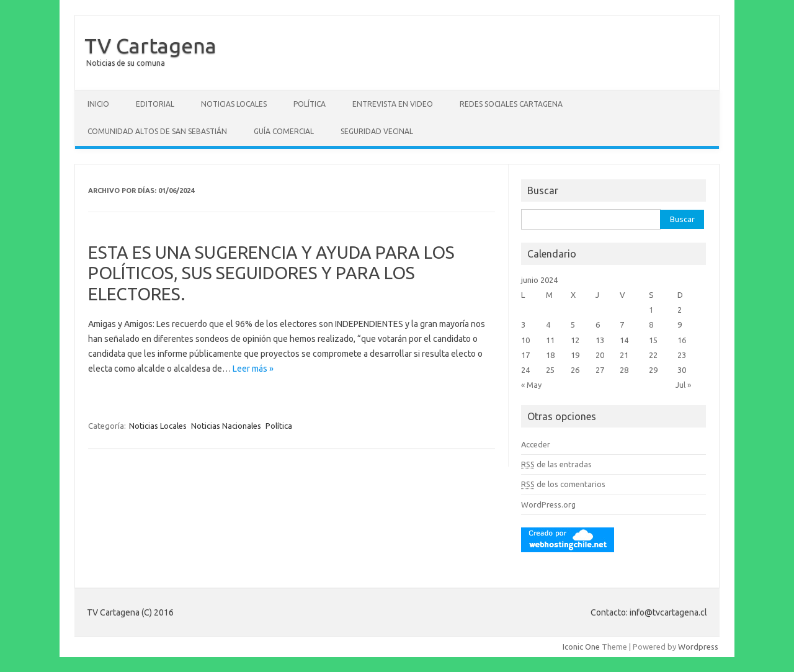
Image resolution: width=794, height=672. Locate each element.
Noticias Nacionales (226, 426)
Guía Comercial (284, 131)
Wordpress (698, 647)
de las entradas (556, 464)
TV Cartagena (150, 45)
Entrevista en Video (393, 104)
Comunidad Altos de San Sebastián (157, 131)
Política (310, 104)
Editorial (155, 104)
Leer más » (253, 369)
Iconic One (581, 647)
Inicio (98, 104)
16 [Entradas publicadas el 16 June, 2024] (682, 340)
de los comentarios (563, 484)
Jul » (683, 385)
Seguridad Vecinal (377, 131)
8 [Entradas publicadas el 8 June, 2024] (651, 325)
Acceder (536, 444)
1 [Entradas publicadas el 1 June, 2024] (651, 310)
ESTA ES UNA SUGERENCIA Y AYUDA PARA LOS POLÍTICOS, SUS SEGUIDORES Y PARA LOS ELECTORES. (271, 273)
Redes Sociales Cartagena (511, 104)
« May (531, 385)
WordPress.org (548, 504)
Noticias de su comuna (126, 63)
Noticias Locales (234, 104)
